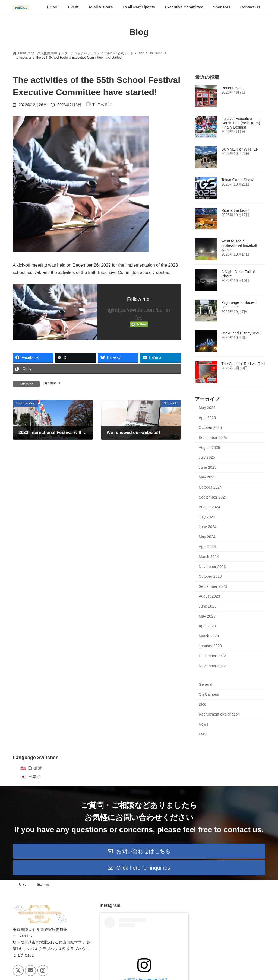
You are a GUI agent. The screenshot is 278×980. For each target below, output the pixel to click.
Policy (22, 885)
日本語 (34, 777)
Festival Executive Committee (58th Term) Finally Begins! (241, 123)
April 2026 (207, 418)
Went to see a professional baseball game (239, 246)
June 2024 (208, 527)
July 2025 (207, 458)
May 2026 (207, 408)
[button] (139, 851)
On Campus (51, 383)
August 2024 (209, 507)
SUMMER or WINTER (240, 149)
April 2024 (207, 547)
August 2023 (209, 596)
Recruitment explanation (219, 714)
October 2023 (210, 577)
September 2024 (213, 497)
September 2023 (213, 586)
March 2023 (209, 636)
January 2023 (210, 646)
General (206, 685)
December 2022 (212, 656)
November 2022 (212, 666)
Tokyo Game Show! (238, 180)
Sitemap (43, 885)
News (203, 724)
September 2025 (213, 438)
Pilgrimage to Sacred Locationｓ (239, 305)
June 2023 (208, 606)
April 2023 (207, 626)
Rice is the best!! (235, 211)
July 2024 (207, 517)
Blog (203, 704)
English (35, 768)
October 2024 (210, 487)
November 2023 (212, 567)
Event (204, 734)
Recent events (233, 88)
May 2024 (207, 537)
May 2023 (207, 616)
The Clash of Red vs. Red (243, 364)
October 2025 (210, 428)
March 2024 (209, 557)
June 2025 (208, 467)
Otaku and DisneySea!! (241, 333)
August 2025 (209, 448)
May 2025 (207, 477)
